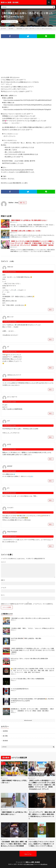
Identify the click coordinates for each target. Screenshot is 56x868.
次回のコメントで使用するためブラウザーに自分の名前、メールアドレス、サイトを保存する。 (27, 604)
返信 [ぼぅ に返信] (50, 500)
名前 (3, 580)
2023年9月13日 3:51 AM (10, 449)
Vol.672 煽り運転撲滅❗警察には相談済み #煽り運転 (26, 638)
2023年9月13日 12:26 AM (10, 380)
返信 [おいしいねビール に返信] (50, 413)
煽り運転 (5, 736)
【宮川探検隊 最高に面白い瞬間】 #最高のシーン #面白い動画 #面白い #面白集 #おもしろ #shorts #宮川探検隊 (14, 844)
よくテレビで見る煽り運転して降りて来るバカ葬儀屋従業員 (27, 679)
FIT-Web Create (29, 864)
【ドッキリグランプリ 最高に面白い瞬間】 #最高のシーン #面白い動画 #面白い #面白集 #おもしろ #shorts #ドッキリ (42, 815)
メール (4, 588)
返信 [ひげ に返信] (50, 437)
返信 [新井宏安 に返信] (50, 481)
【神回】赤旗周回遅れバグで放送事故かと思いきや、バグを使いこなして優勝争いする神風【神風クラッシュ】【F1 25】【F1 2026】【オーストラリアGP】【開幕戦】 (33, 650)
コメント (3, 562)
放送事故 (5, 731)
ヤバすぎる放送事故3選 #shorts (20, 689)
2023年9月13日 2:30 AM (10, 426)
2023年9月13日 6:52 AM (10, 493)
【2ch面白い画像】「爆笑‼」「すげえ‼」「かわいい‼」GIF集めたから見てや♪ (33, 628)
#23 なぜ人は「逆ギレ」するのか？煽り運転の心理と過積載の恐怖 (29, 659)
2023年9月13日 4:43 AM (10, 471)
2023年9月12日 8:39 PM (10, 272)
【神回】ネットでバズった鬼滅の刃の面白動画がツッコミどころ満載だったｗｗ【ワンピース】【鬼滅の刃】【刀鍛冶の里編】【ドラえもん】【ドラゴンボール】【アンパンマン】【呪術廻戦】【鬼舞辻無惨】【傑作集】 (32, 243)
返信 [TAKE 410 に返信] (50, 309)
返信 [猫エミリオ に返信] (50, 339)
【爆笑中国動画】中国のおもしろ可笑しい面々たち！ (14, 782)
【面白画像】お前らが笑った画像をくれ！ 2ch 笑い (26, 231)
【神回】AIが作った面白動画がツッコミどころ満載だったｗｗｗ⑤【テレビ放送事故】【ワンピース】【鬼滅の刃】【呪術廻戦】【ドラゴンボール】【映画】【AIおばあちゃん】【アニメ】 (42, 785)
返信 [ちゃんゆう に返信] (50, 524)
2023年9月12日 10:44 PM (10, 322)
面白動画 (14, 22)
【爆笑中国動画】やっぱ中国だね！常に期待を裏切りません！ (29, 220)
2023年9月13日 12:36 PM (10, 537)
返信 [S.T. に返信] (50, 368)
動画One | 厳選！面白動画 (33, 862)
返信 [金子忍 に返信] (50, 459)
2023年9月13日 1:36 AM (10, 402)
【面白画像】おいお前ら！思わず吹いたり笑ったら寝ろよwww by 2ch (30, 618)
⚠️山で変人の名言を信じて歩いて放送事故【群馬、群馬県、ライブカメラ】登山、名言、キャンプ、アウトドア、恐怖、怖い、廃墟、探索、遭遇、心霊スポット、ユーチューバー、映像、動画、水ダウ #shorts (33, 670)
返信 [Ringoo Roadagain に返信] (50, 546)
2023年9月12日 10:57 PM (10, 352)
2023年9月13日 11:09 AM (10, 512)
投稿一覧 (22, 203)
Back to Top (28, 854)
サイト (3, 595)
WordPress (44, 864)
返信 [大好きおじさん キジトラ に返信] (50, 389)
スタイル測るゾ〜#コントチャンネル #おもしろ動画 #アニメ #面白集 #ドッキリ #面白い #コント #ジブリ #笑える (41, 844)
